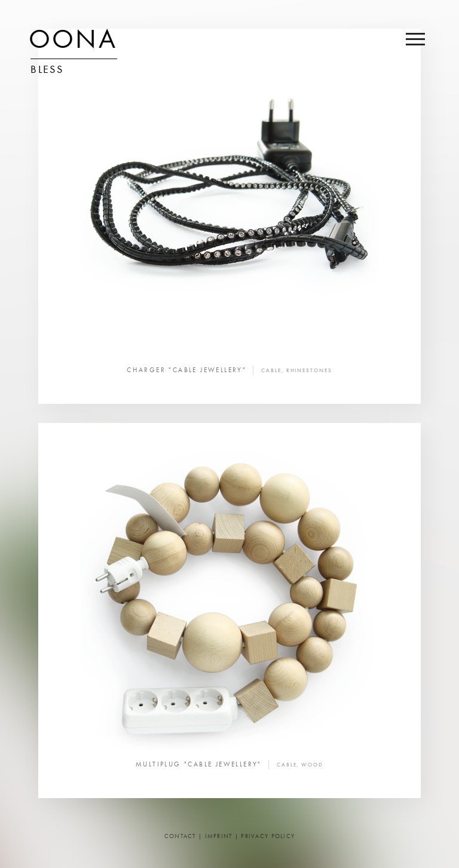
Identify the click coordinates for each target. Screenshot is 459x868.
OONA (73, 42)
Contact (180, 837)
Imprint (219, 837)
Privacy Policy (268, 837)
